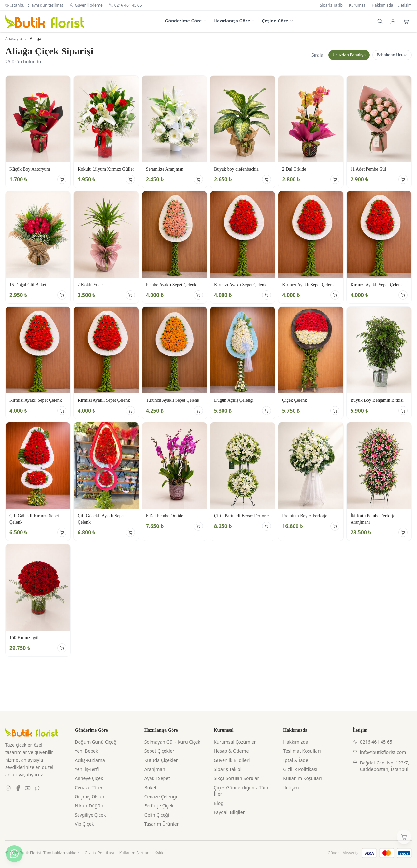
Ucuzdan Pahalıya (349, 55)
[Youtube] (28, 788)
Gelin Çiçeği (157, 815)
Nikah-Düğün (89, 806)
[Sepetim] (404, 837)
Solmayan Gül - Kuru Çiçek (172, 742)
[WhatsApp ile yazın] (14, 854)
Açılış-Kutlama (90, 760)
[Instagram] (8, 788)
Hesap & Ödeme (231, 751)
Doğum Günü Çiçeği (96, 742)
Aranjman (155, 769)
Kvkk (159, 853)
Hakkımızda (382, 5)
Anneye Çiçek (89, 778)
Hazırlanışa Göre (234, 21)
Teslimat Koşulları (302, 751)
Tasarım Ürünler (162, 824)
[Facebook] (18, 788)
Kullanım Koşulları (302, 778)
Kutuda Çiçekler (161, 760)
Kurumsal (358, 5)
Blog (219, 803)
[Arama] (380, 21)
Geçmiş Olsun (89, 797)
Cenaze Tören (89, 787)
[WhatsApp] (37, 788)
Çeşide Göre (277, 21)
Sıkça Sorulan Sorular (236, 778)
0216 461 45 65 (126, 5)
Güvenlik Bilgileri (232, 760)
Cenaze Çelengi (161, 797)
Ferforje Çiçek (159, 806)
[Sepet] (406, 21)
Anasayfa (14, 39)
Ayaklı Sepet (157, 778)
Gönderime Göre (186, 21)
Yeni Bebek (86, 751)
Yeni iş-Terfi (87, 769)
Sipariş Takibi (332, 5)
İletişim (405, 5)
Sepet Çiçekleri (160, 751)
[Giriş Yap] (393, 21)
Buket (151, 787)
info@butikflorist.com (380, 752)
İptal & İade (296, 760)
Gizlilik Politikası (300, 769)
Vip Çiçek (84, 824)
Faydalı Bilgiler (229, 812)
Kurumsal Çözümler (235, 742)
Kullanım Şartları (134, 853)
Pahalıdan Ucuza (392, 55)
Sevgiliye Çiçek (90, 815)
